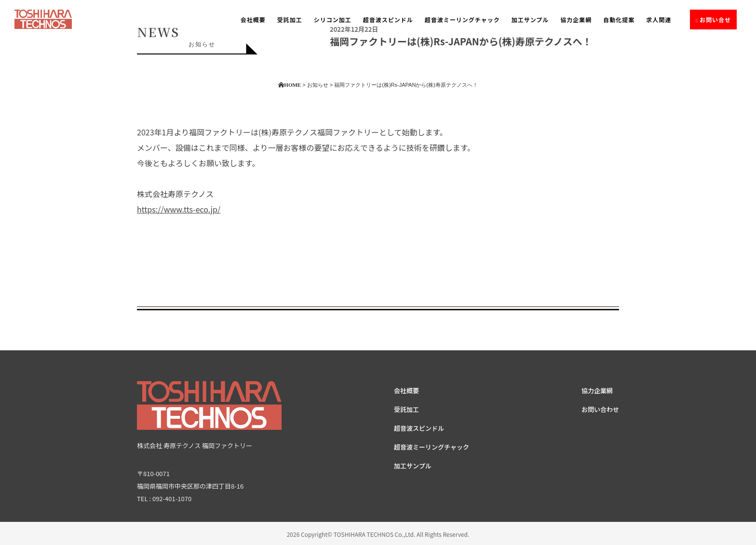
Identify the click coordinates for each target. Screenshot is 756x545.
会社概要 (253, 20)
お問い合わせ (600, 409)
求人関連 (659, 20)
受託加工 (290, 20)
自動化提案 (619, 20)
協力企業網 (576, 20)
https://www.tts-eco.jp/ (179, 209)
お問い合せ (715, 20)
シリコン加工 (333, 20)
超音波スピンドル (388, 20)
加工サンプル (530, 20)
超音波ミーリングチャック (462, 20)
